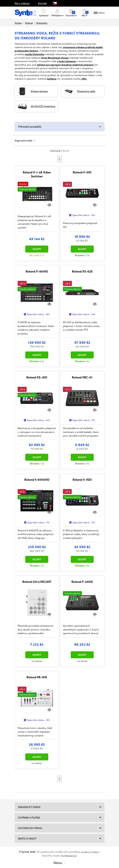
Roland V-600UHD (37, 480)
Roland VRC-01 (82, 377)
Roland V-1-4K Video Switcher (37, 174)
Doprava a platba (29, 818)
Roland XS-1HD (37, 377)
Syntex (18, 23)
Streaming (42, 23)
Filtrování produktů (30, 127)
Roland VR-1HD (37, 677)
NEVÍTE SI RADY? (27, 839)
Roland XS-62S (82, 271)
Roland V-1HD (82, 172)
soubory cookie (90, 852)
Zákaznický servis (29, 807)
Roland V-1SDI (82, 480)
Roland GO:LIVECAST (37, 582)
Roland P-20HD (82, 582)
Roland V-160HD (37, 271)
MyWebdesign (69, 856)
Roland (29, 23)
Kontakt (43, 3)
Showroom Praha (30, 828)
